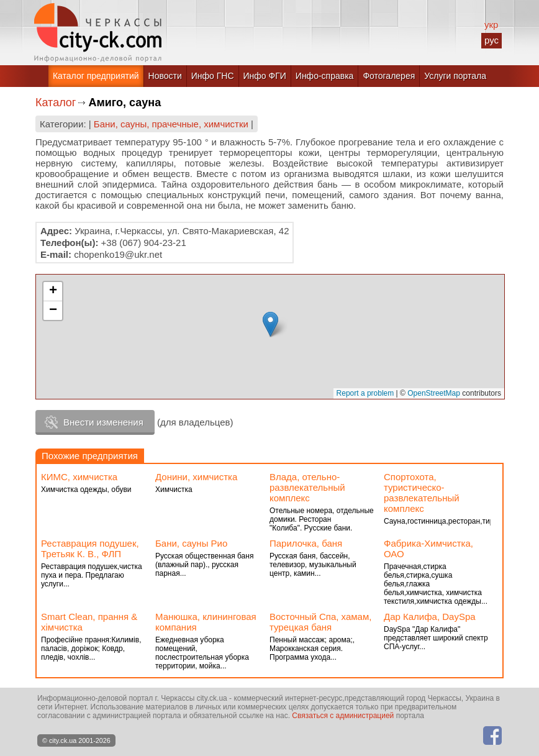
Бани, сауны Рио (191, 543)
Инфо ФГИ (265, 76)
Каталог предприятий (96, 76)
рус (491, 40)
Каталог (56, 102)
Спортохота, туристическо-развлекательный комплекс (422, 493)
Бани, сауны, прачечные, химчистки (171, 124)
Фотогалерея (389, 76)
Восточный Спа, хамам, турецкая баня (320, 622)
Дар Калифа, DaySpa (430, 617)
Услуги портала (455, 76)
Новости (165, 76)
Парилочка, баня (306, 543)
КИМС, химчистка (79, 477)
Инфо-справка (325, 76)
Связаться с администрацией (343, 716)
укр (491, 25)
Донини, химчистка (196, 477)
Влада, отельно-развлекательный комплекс (307, 487)
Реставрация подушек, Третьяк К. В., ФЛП (90, 549)
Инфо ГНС (213, 76)
